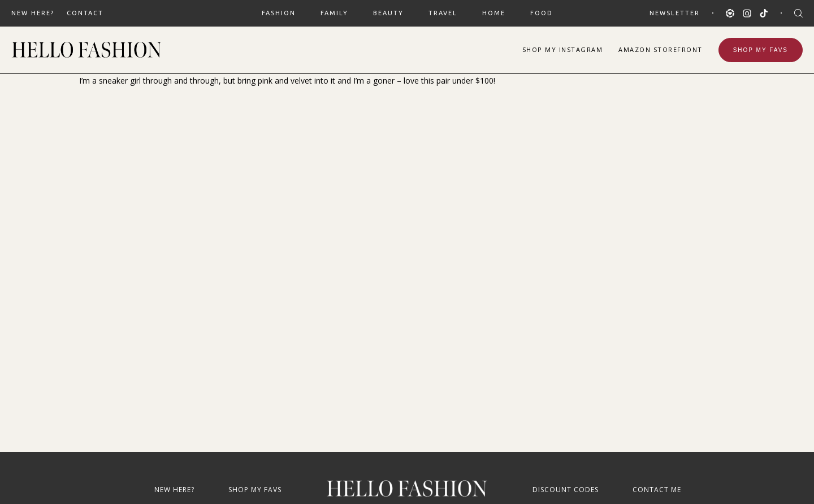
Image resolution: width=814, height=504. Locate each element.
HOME (494, 13)
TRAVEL (443, 13)
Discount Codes (566, 490)
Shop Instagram (563, 49)
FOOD (542, 13)
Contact (85, 13)
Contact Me (657, 490)
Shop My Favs (761, 50)
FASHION (279, 13)
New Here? (33, 13)
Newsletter (675, 13)
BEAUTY (388, 13)
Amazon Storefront (661, 49)
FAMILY (334, 13)
